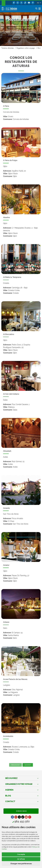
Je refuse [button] (21, 859)
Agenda (9, 790)
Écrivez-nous (21, 811)
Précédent (15, 765)
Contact (10, 801)
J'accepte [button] (21, 854)
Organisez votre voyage (19, 784)
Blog (8, 796)
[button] (39, 3)
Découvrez (11, 778)
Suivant (28, 765)
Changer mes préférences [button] (21, 864)
